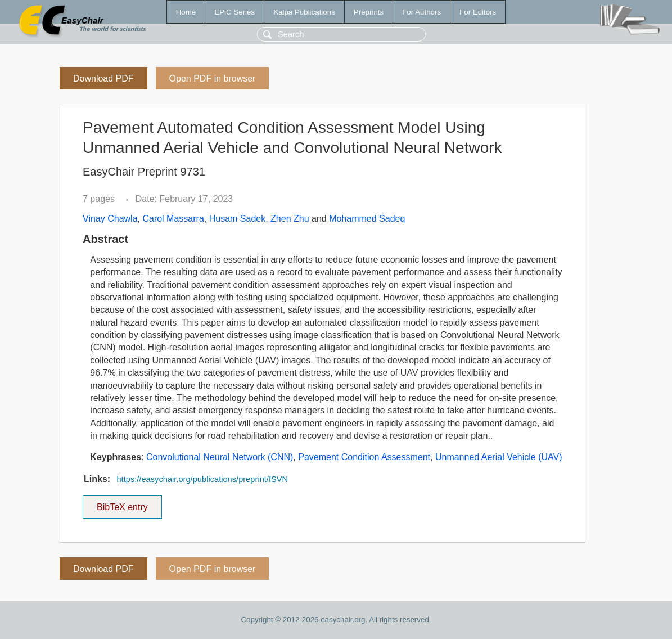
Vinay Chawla (110, 219)
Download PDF (103, 78)
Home (186, 12)
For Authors (421, 12)
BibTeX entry (122, 503)
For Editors (478, 12)
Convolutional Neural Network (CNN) (220, 457)
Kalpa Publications (304, 12)
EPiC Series (234, 12)
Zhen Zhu (290, 219)
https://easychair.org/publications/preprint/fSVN (202, 479)
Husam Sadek (238, 219)
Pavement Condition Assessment (364, 457)
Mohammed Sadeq (367, 219)
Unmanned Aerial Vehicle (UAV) (499, 457)
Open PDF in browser (213, 78)
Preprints (369, 12)
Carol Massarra (173, 219)
